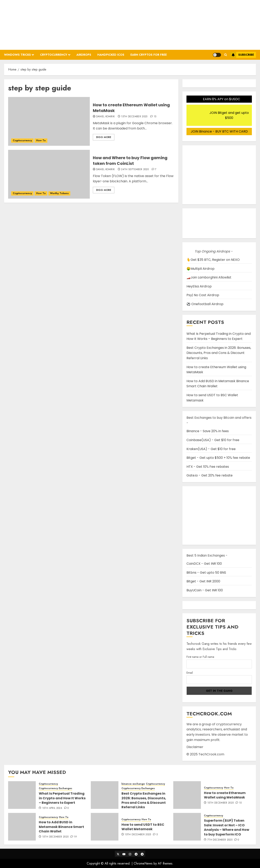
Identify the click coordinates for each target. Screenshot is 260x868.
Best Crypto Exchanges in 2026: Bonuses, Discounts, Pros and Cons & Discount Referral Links (219, 353)
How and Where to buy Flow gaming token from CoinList (130, 161)
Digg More (104, 137)
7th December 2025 (220, 840)
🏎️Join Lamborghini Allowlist (209, 277)
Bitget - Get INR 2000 (203, 581)
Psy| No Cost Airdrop (203, 295)
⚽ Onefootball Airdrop (205, 304)
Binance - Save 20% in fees (208, 431)
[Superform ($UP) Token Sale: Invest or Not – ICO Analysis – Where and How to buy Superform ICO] (187, 827)
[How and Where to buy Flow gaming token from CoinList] (49, 174)
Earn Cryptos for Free (149, 55)
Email (190, 673)
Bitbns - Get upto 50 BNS (206, 573)
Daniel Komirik (106, 117)
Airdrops (84, 55)
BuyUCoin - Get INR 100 (205, 590)
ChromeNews (143, 863)
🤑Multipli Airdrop (200, 269)
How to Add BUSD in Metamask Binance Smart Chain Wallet (61, 827)
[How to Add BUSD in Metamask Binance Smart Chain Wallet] (22, 827)
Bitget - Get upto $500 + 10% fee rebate (218, 458)
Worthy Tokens (59, 193)
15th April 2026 (52, 808)
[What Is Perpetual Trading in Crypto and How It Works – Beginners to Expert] (22, 795)
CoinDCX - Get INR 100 (204, 564)
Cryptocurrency (54, 55)
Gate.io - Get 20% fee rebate (210, 475)
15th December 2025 (134, 117)
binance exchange (133, 784)
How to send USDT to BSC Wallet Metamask (143, 827)
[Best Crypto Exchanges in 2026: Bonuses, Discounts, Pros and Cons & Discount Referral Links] (105, 795)
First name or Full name (200, 657)
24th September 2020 (135, 170)
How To (41, 140)
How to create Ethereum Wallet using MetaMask (131, 108)
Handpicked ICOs (111, 55)
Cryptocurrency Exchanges (55, 788)
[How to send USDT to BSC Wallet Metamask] (105, 827)
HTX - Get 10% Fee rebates (208, 467)
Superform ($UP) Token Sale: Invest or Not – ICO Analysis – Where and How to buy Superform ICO (227, 827)
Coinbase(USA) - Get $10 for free (213, 440)
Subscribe (242, 55)
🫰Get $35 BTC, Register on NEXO (213, 260)
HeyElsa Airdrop (199, 286)
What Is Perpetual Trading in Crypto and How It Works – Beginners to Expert (219, 336)
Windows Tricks (17, 55)
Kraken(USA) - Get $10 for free (211, 449)
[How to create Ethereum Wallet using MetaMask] (49, 121)
